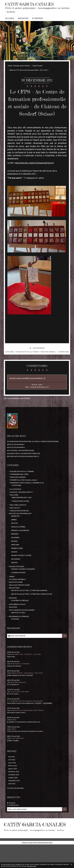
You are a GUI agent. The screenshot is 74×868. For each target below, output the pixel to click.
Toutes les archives (15, 803)
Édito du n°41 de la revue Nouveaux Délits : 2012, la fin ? (29, 70)
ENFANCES (15, 549)
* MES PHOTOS (14, 523)
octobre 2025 (13, 792)
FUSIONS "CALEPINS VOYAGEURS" (23, 584)
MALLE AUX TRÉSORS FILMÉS (19, 600)
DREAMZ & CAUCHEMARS (20, 545)
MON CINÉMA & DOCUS (17, 619)
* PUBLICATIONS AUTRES (20, 516)
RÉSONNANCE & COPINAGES (19, 631)
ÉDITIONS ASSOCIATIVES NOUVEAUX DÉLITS (23, 471)
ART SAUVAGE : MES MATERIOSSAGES (21, 465)
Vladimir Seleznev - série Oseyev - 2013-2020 (27, 688)
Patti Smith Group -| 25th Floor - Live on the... (26, 669)
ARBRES (14, 534)
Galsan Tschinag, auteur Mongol (19, 66)
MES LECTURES (14, 603)
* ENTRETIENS (16, 500)
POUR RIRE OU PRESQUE (20, 615)
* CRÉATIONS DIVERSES (47, 366)
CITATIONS (15, 634)
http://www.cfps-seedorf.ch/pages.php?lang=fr (34, 178)
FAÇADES (14, 556)
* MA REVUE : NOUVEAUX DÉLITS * (21, 507)
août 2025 (12, 798)
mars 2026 (12, 777)
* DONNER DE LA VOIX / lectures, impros (23, 495)
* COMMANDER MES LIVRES (19, 489)
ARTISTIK (14, 538)
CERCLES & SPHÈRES (18, 542)
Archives (23, 18)
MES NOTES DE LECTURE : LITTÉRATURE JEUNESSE (29, 605)
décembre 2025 (14, 786)
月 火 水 (10, 716)
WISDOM (14, 577)
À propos (38, 18)
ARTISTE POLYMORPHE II (16, 462)
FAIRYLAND (15, 559)
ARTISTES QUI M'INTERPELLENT (20, 528)
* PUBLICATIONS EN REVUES (19, 525)
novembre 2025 (14, 789)
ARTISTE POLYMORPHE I (16, 459)
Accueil (10, 18)
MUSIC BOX (13, 622)
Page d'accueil (37, 66)
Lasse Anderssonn (17, 753)
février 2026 (13, 780)
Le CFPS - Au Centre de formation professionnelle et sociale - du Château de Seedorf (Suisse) (37, 110)
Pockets (13, 734)
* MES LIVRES (14, 510)
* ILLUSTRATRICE (15, 504)
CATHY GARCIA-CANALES (31, 4)
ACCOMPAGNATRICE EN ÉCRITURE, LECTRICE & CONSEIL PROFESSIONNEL (33, 456)
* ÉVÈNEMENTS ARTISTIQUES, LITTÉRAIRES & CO (26, 498)
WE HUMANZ (16, 574)
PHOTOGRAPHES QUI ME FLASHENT (22, 625)
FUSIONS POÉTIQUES (17, 581)
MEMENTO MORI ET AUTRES (21, 570)
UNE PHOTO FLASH (18, 627)
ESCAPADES (15, 552)
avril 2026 (12, 774)
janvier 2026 (13, 783)
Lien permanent (37, 363)
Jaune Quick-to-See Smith (20, 706)
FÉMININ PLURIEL (17, 563)
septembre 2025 (14, 795)
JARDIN (12, 591)
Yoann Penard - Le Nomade (20, 678)
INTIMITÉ (14, 567)
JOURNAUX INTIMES (18, 587)
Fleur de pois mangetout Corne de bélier (29, 716)
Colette (13, 744)
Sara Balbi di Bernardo (18, 697)
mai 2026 (11, 771)
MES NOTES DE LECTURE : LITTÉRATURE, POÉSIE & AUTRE (32, 609)
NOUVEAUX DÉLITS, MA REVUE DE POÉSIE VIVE (24, 468)
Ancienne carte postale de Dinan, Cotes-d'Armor (27, 725)
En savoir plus (32, 866)
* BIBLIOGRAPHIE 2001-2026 (21, 512)
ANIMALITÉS (16, 531)
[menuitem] (10, 18)
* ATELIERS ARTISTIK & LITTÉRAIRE (27, 366)
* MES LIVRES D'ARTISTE (18, 520)
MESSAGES (13, 613)
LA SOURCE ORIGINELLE (17, 594)
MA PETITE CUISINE (16, 597)
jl (7, 669)
